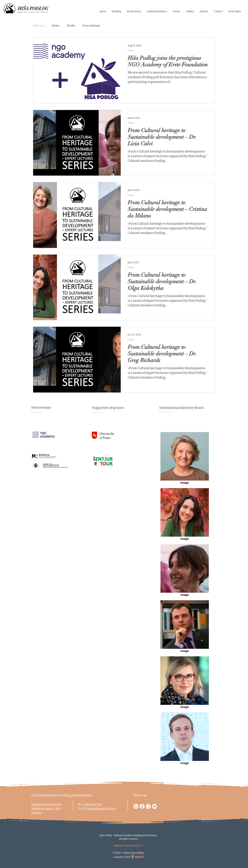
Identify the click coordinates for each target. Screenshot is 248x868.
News (56, 26)
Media (71, 26)
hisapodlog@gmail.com (101, 809)
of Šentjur (105, 438)
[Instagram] (148, 806)
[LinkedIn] (136, 806)
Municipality (107, 434)
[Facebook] (142, 806)
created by (119, 857)
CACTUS (139, 857)
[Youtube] (155, 806)
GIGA (128, 857)
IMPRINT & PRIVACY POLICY (128, 846)
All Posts (39, 26)
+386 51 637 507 (92, 804)
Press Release (91, 26)
